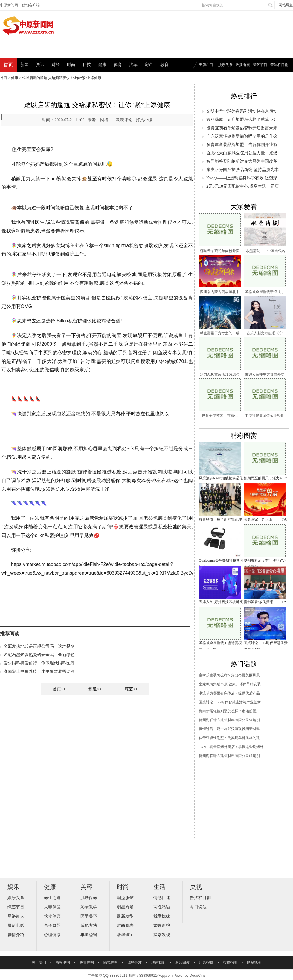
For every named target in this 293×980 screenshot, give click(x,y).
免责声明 (87, 962)
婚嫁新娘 (162, 926)
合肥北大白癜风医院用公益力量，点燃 (242, 153)
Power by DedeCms (189, 976)
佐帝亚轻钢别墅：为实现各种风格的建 (229, 738)
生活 (159, 887)
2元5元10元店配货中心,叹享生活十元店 (242, 186)
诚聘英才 (135, 962)
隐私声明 (111, 962)
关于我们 (39, 962)
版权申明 (63, 962)
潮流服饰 (125, 898)
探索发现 (162, 935)
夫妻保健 (52, 907)
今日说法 (198, 907)
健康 (102, 65)
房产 (149, 65)
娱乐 (13, 887)
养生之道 (52, 898)
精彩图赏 (244, 435)
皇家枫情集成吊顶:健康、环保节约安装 (230, 684)
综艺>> (131, 689)
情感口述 (162, 898)
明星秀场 (125, 907)
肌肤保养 (89, 898)
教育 (164, 65)
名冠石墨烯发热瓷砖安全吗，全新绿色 (39, 655)
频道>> (95, 689)
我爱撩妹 (162, 916)
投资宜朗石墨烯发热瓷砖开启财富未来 (242, 128)
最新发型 (125, 916)
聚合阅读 (182, 962)
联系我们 (158, 962)
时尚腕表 (125, 926)
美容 (86, 887)
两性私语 (162, 907)
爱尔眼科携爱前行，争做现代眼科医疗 (39, 663)
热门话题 (244, 664)
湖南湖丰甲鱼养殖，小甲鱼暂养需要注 (39, 671)
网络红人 (16, 916)
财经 (56, 65)
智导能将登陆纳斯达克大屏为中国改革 (242, 161)
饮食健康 (52, 916)
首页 (8, 65)
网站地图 (254, 962)
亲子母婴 (52, 926)
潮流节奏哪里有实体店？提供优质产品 (229, 693)
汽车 (133, 65)
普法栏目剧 (279, 65)
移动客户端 (31, 5)
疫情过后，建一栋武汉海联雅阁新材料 (229, 729)
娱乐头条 (225, 65)
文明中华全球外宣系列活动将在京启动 (242, 111)
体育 (118, 65)
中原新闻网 (9, 5)
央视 (196, 887)
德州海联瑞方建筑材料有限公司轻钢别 (229, 720)
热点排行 (244, 96)
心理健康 (52, 935)
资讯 (40, 65)
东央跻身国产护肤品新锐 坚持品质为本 (242, 170)
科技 (87, 65)
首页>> (59, 689)
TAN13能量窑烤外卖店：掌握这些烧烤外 (231, 747)
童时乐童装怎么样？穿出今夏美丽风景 (229, 675)
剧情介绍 (16, 935)
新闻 (25, 65)
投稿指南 (230, 962)
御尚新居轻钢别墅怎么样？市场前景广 (229, 711)
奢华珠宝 (125, 935)
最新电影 (16, 926)
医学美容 (89, 916)
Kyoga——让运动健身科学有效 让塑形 (242, 178)
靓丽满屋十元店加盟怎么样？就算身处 (242, 120)
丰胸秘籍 (89, 935)
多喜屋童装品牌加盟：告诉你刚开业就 (242, 145)
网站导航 (286, 5)
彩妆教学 (89, 907)
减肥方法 (89, 926)
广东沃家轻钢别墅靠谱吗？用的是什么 (242, 136)
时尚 (71, 65)
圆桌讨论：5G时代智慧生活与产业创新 (230, 702)
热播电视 (243, 65)
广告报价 (206, 962)
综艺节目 (260, 65)
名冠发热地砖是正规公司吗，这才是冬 (39, 646)
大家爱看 (244, 207)
